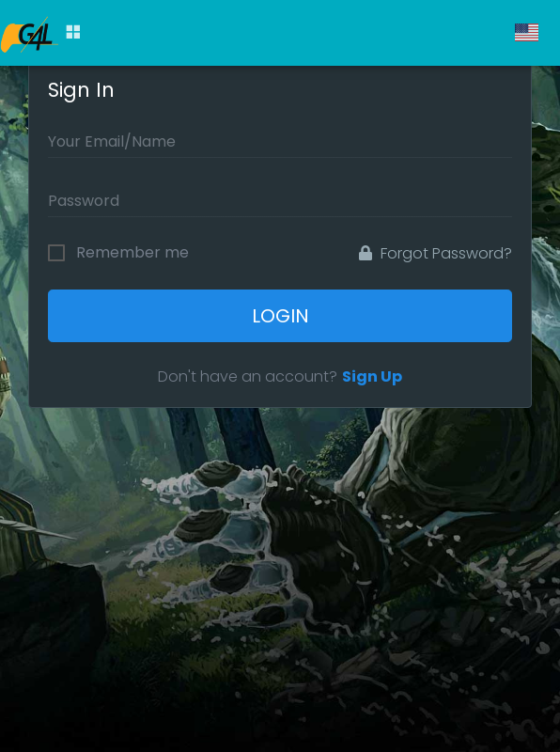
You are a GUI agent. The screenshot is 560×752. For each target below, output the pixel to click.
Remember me (132, 253)
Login (280, 316)
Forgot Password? (436, 253)
